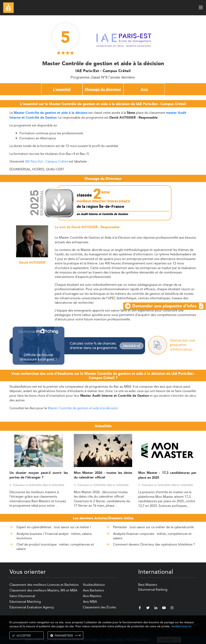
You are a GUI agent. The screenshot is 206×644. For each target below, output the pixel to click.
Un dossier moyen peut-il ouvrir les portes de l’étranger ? (39, 475)
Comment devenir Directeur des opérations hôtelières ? (154, 544)
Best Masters (148, 585)
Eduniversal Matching (25, 602)
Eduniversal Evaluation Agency (32, 607)
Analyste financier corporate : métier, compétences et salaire (152, 536)
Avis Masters (92, 596)
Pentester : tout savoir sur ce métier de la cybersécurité (153, 527)
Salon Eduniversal (22, 596)
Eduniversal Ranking (153, 590)
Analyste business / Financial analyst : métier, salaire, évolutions (54, 536)
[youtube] (164, 608)
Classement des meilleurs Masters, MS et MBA (43, 590)
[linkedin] (156, 608)
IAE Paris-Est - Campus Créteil (46, 161)
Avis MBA (90, 602)
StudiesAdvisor (94, 585)
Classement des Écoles (99, 607)
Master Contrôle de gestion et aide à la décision (83, 408)
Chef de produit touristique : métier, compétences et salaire (55, 547)
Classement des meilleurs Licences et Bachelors (44, 585)
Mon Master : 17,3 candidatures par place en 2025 (167, 475)
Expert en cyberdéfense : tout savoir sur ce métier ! (54, 527)
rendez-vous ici (181, 626)
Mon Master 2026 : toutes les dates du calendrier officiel (103, 475)
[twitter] (148, 608)
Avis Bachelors (93, 590)
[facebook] (140, 608)
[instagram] (172, 608)
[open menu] (201, 7)
